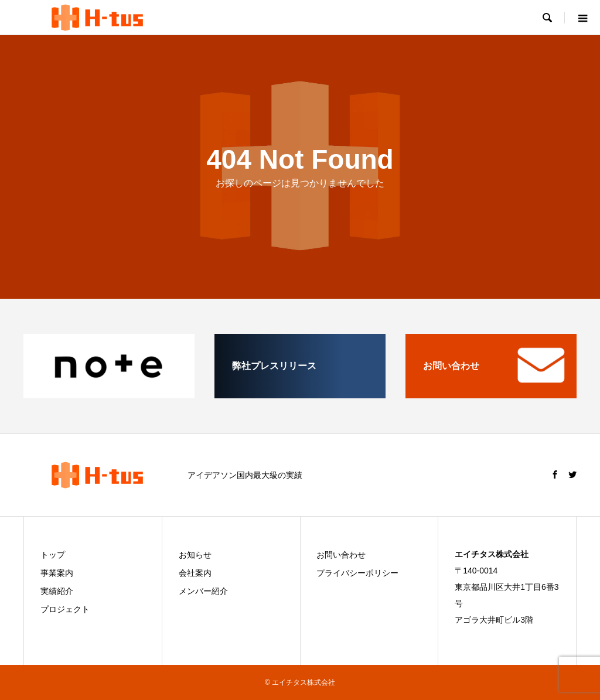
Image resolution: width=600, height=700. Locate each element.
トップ (53, 555)
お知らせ (195, 555)
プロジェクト (65, 609)
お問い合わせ (341, 555)
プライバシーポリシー (357, 573)
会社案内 (195, 573)
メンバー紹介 (203, 591)
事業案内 (57, 573)
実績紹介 (57, 591)
